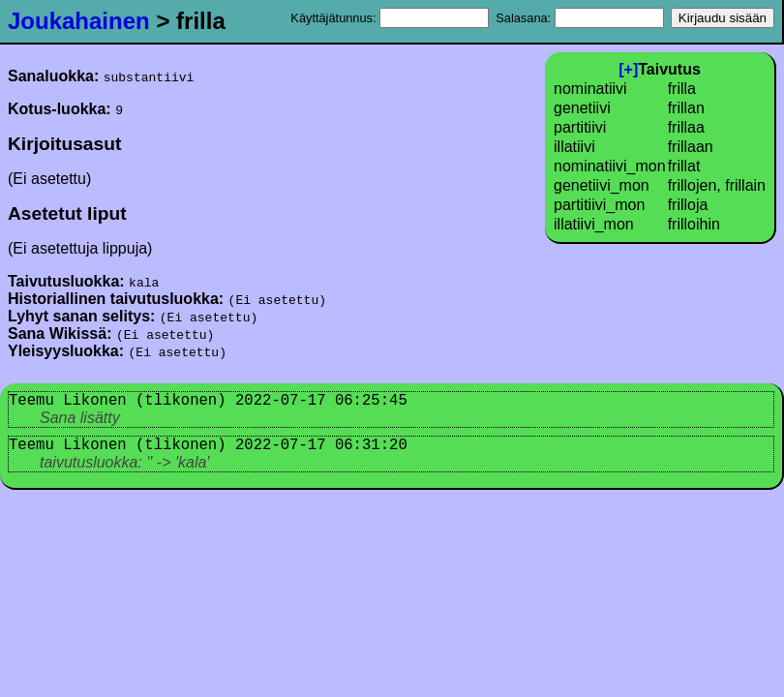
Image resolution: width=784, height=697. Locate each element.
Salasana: (579, 18)
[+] (628, 69)
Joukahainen (79, 21)
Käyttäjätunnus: (390, 18)
